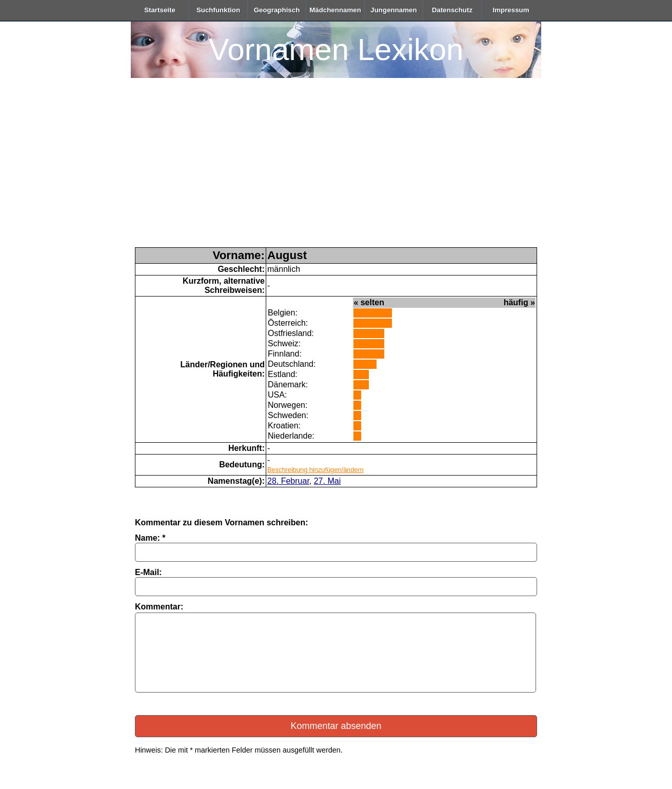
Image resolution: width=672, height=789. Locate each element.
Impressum (511, 10)
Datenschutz (452, 10)
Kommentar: (159, 607)
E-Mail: (148, 572)
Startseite (160, 10)
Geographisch (277, 10)
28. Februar (288, 481)
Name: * (150, 538)
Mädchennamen (335, 10)
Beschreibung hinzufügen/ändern (315, 470)
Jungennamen (393, 10)
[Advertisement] (336, 170)
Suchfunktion (218, 10)
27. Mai (327, 481)
